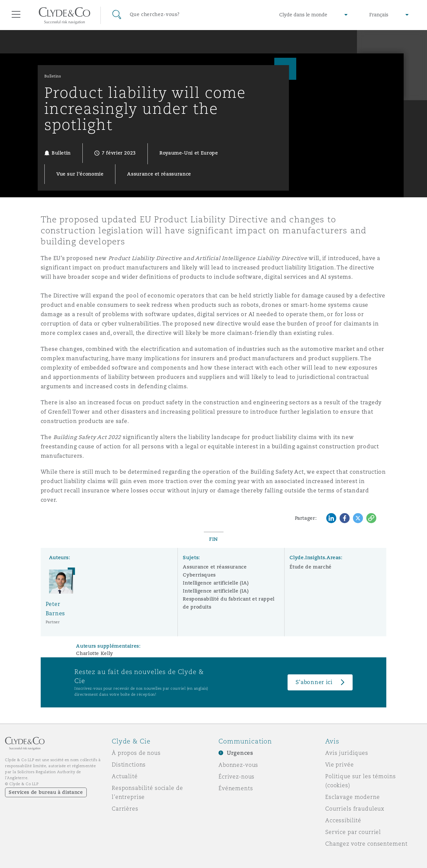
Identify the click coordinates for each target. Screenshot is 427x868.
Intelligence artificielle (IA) (216, 583)
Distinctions (129, 765)
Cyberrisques (199, 575)
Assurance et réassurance (215, 567)
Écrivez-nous (237, 777)
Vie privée (340, 765)
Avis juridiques (347, 753)
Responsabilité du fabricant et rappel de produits (229, 603)
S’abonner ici (314, 682)
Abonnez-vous (238, 765)
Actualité (125, 776)
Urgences (240, 753)
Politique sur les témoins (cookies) (361, 781)
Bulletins (53, 76)
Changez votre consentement (366, 844)
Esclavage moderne (353, 797)
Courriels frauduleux (355, 809)
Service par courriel (353, 832)
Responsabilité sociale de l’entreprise (147, 792)
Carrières (125, 809)
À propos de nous (136, 753)
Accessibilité (343, 820)
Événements (236, 788)
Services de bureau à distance (46, 792)
